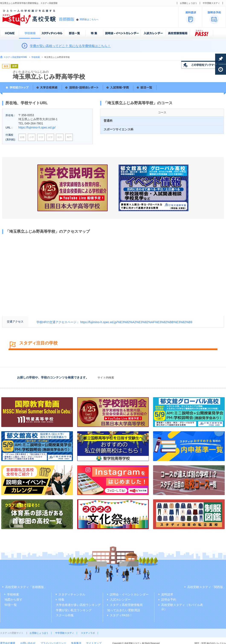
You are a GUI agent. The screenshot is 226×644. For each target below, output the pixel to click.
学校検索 (36, 57)
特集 (61, 600)
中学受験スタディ (211, 3)
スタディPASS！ (121, 615)
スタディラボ (88, 633)
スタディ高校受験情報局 (126, 605)
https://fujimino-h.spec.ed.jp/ (37, 127)
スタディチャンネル (72, 594)
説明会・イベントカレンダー (129, 594)
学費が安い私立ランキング (74, 610)
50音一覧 (11, 605)
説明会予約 (169, 600)
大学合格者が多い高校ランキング (78, 605)
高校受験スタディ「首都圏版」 (26, 587)
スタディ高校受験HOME (15, 57)
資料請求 (167, 594)
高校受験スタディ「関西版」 (207, 587)
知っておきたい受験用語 (124, 610)
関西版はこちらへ (89, 19)
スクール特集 (65, 615)
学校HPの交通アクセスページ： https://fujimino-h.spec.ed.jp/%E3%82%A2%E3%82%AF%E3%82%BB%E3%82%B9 (114, 322)
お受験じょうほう (188, 3)
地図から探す (13, 600)
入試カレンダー (120, 600)
